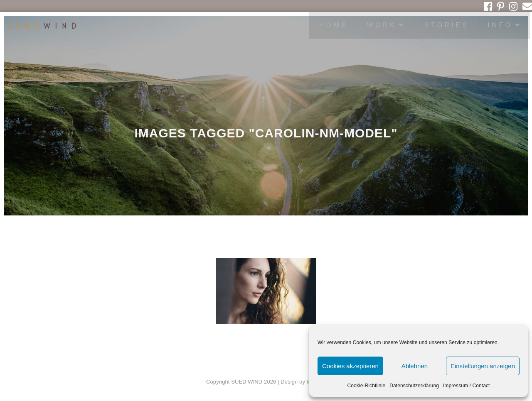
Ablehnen (415, 366)
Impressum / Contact (467, 386)
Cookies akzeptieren (350, 366)
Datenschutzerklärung (414, 386)
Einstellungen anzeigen (483, 366)
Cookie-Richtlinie (366, 386)
